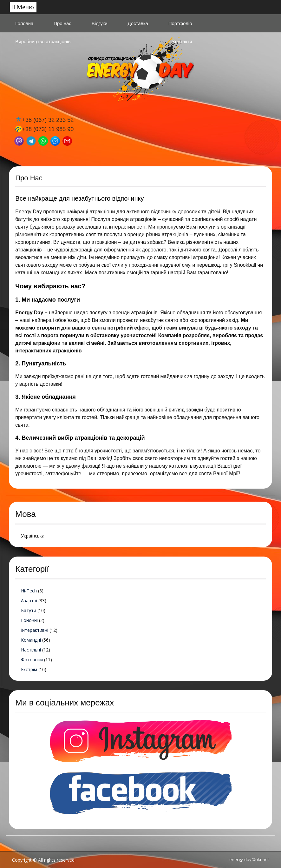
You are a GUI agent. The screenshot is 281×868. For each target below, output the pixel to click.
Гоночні (29, 620)
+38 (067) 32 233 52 (48, 120)
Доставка (138, 23)
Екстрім (29, 669)
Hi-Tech (29, 591)
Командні (31, 640)
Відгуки (100, 23)
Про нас (62, 23)
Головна (24, 23)
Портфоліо (180, 23)
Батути (29, 610)
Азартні (29, 601)
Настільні (31, 650)
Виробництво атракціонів (43, 41)
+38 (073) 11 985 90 (48, 129)
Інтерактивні (35, 630)
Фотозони (32, 660)
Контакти (182, 41)
